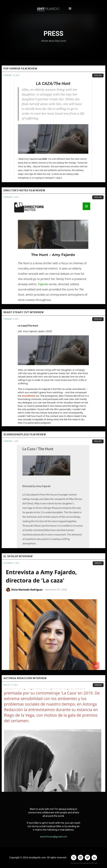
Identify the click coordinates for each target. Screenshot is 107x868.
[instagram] (81, 857)
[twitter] (74, 857)
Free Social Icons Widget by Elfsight (84, 863)
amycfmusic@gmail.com (54, 837)
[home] (47, 9)
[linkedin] (94, 857)
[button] (70, 9)
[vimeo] (87, 857)
